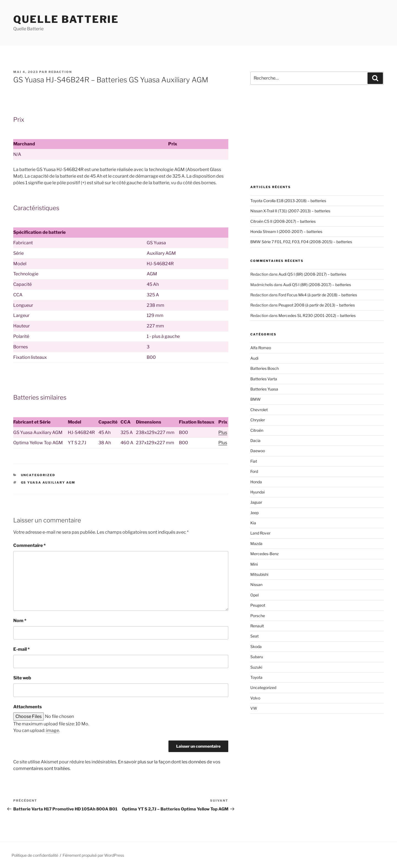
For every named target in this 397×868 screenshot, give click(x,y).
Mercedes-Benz (265, 554)
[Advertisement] (317, 135)
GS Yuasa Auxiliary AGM (48, 482)
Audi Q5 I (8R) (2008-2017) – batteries (312, 274)
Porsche (258, 616)
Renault (257, 626)
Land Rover (260, 533)
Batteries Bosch (265, 368)
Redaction (60, 72)
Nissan (256, 584)
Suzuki (256, 667)
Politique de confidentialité (35, 855)
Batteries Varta (264, 379)
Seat (254, 636)
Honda (256, 482)
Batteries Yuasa (264, 389)
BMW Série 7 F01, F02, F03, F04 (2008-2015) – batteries (301, 242)
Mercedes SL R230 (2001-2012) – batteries (317, 315)
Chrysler (258, 420)
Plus (223, 432)
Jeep (254, 513)
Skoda (256, 646)
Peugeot (258, 605)
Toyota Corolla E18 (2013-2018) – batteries (288, 201)
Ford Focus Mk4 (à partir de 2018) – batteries (318, 295)
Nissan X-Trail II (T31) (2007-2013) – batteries (290, 211)
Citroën (257, 430)
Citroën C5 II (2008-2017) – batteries (283, 221)
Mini (254, 564)
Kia (253, 523)
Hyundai (257, 492)
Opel (254, 595)
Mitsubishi (259, 574)
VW (254, 708)
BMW (256, 399)
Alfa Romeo (261, 348)
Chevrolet (259, 410)
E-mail (22, 649)
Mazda (256, 543)
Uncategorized (38, 475)
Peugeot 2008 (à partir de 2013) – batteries (317, 305)
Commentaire (29, 545)
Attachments (28, 707)
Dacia (255, 440)
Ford (254, 471)
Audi (254, 358)
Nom (20, 621)
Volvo (255, 698)
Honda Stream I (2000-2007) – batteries (286, 231)
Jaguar (256, 502)
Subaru (257, 657)
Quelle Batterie (66, 19)
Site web (22, 678)
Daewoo (258, 451)
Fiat (254, 461)
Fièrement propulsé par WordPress (93, 855)
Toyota (256, 677)
